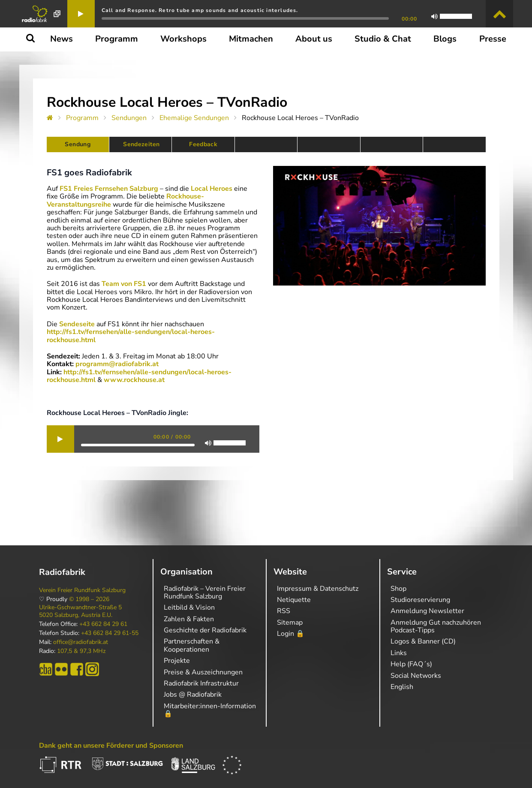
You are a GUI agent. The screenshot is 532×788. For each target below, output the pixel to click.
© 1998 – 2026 (89, 599)
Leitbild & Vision (189, 608)
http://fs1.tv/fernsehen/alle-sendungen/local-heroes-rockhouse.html (131, 336)
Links (399, 653)
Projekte (177, 661)
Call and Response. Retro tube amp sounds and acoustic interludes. (200, 10)
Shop (398, 589)
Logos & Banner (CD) (423, 641)
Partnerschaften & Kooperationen (192, 645)
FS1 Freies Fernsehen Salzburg (109, 189)
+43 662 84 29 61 (103, 624)
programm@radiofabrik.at (117, 364)
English (402, 687)
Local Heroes (212, 189)
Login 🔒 (291, 634)
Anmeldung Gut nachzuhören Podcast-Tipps (436, 626)
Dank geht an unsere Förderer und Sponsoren (111, 746)
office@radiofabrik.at (81, 642)
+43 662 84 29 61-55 (110, 633)
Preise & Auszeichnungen (203, 672)
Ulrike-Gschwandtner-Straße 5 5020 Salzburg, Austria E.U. (80, 611)
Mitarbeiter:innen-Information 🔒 (210, 710)
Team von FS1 (124, 284)
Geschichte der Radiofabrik (205, 630)
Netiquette (294, 600)
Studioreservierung (420, 600)
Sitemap (290, 623)
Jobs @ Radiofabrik (193, 695)
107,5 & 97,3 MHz (81, 651)
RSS (284, 611)
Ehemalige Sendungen (194, 118)
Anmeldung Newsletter (427, 611)
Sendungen (129, 118)
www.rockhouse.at (134, 380)
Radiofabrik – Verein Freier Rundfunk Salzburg (205, 593)
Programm (82, 118)
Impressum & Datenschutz (318, 589)
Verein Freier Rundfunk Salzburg (82, 590)
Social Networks (416, 676)
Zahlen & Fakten (189, 619)
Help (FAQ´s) (411, 664)
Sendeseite (77, 324)
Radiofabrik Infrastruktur (201, 683)
